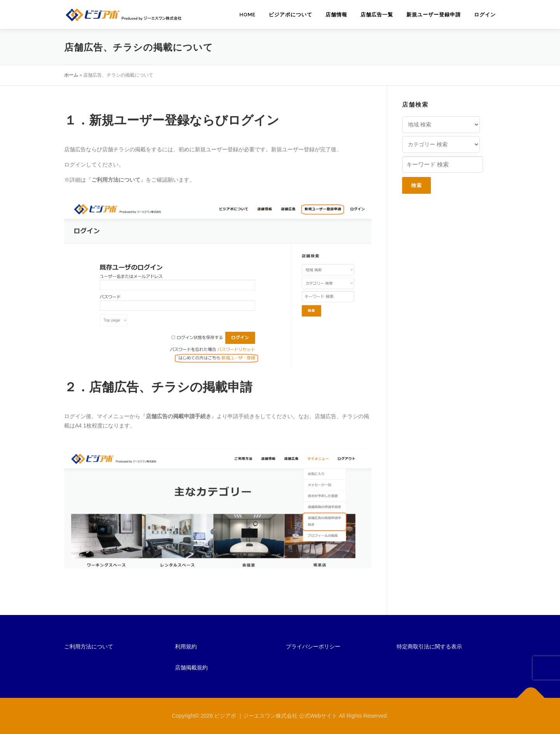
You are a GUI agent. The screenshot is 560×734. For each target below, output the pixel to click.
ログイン (485, 15)
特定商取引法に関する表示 (429, 646)
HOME (248, 15)
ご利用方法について (89, 646)
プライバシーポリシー (313, 646)
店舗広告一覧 (377, 15)
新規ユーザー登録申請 (434, 15)
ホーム (71, 75)
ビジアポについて (290, 15)
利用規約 (186, 646)
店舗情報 (336, 15)
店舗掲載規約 (191, 667)
